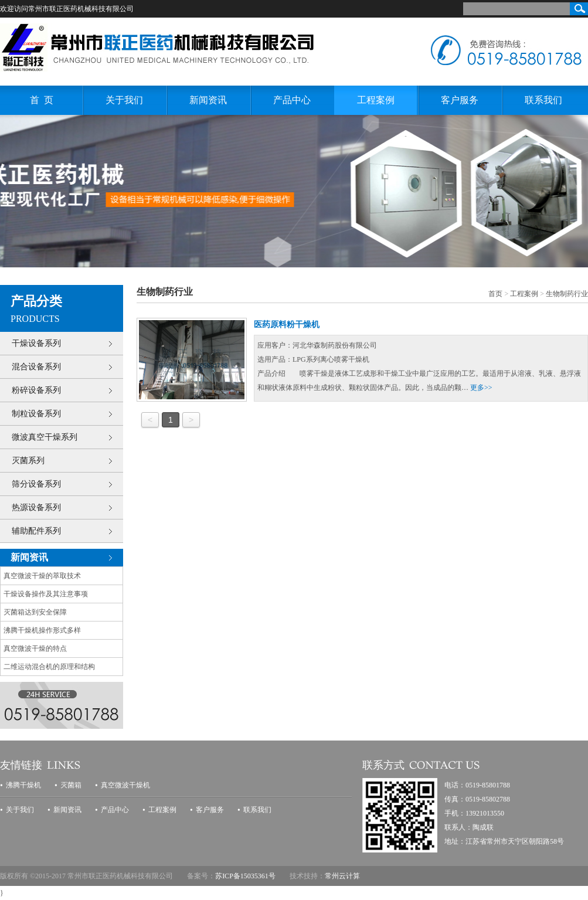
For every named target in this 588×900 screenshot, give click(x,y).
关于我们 (124, 100)
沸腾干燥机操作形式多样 (42, 630)
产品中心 (292, 100)
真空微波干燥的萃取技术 (42, 576)
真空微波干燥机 (125, 785)
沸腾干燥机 (23, 785)
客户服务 (460, 100)
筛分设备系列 (36, 484)
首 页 (42, 100)
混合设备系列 (36, 367)
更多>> (481, 388)
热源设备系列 (36, 507)
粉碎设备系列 (36, 390)
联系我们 (543, 100)
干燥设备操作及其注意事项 (46, 594)
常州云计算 (342, 876)
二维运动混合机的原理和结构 (49, 667)
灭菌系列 (28, 461)
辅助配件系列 (36, 531)
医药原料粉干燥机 (287, 325)
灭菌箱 (71, 785)
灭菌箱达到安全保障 (35, 612)
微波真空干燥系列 (45, 437)
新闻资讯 (208, 100)
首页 (495, 294)
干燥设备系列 (36, 343)
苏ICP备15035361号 (245, 876)
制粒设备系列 (36, 414)
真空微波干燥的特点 (35, 648)
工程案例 (376, 100)
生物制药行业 (567, 294)
